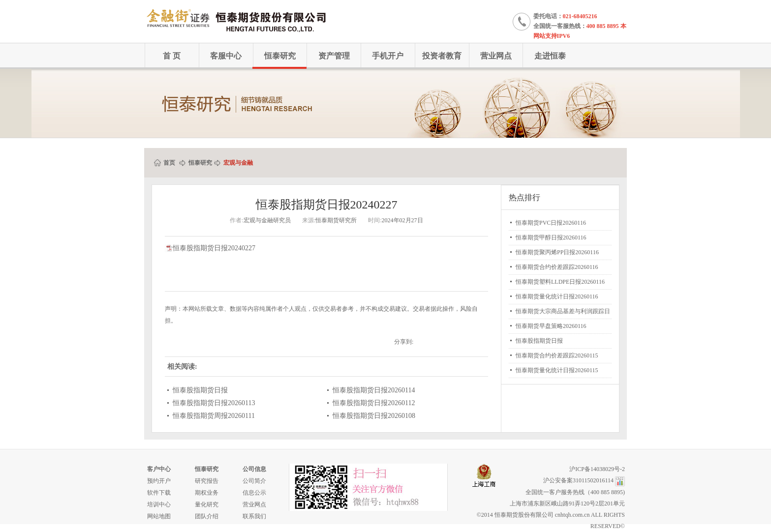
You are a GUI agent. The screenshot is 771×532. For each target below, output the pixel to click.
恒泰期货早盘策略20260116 (551, 326)
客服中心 (226, 56)
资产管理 (334, 56)
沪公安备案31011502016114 (578, 480)
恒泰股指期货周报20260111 (214, 416)
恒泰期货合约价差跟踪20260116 (557, 267)
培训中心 (159, 504)
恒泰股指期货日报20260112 (374, 403)
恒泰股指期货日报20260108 (374, 416)
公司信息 (254, 469)
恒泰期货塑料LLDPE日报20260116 (560, 282)
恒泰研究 (280, 56)
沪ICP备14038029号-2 (597, 469)
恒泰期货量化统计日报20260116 (557, 296)
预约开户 (159, 481)
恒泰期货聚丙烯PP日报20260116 (557, 252)
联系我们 (254, 516)
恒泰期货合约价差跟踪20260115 (557, 355)
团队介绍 (207, 516)
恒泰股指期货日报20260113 (214, 403)
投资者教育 (442, 56)
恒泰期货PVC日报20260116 (551, 223)
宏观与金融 (238, 163)
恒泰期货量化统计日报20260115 (557, 370)
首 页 (172, 56)
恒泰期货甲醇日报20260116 (551, 237)
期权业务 (207, 493)
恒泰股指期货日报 (200, 390)
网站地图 (159, 516)
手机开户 (388, 56)
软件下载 (159, 493)
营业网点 (496, 56)
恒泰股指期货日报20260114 (374, 390)
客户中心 (159, 469)
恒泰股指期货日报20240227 (214, 248)
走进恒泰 (550, 56)
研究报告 (207, 481)
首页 (169, 163)
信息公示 (254, 493)
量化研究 (207, 504)
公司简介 (254, 481)
